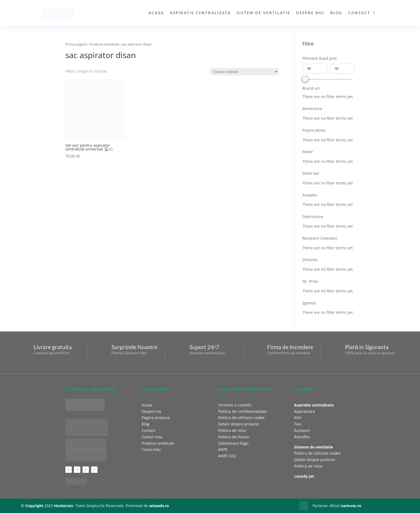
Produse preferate (158, 443)
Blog (336, 13)
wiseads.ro (159, 506)
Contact (359, 13)
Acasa (156, 13)
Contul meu (152, 437)
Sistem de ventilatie (264, 13)
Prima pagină (76, 44)
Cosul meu (151, 449)
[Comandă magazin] (244, 72)
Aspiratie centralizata (200, 13)
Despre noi (310, 13)
